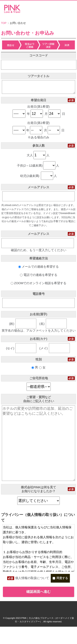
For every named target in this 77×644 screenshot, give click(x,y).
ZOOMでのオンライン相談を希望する (39, 286)
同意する (60, 596)
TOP (4, 23)
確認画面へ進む (38, 609)
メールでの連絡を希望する (38, 269)
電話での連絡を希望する (39, 277)
